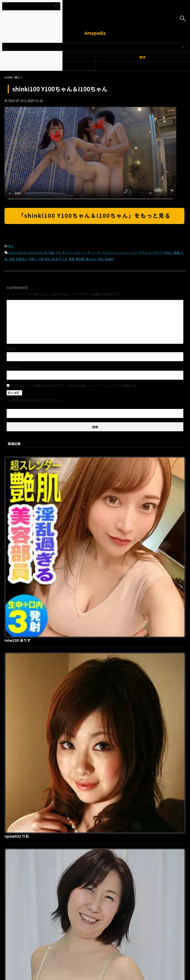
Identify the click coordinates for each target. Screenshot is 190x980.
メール (13, 367)
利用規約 (70, 844)
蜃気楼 (80, 259)
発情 (71, 259)
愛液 (55, 259)
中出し (168, 253)
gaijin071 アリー (87, 753)
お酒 (51, 253)
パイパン (112, 253)
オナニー (68, 253)
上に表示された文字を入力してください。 (35, 400)
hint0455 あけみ (87, 606)
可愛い (33, 259)
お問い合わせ (117, 844)
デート (91, 253)
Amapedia (95, 33)
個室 (177, 253)
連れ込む (91, 259)
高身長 (109, 259)
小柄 (41, 259)
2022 (12, 253)
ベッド (133, 253)
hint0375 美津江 (87, 679)
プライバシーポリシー (93, 844)
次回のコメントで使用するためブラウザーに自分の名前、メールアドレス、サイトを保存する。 (75, 386)
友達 (12, 259)
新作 (142, 57)
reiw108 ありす (86, 459)
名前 (11, 349)
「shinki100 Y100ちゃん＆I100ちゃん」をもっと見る (94, 215)
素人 (11, 246)
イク (58, 253)
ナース (101, 253)
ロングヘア (156, 253)
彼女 (48, 259)
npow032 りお (85, 533)
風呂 (101, 259)
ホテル (143, 253)
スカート (80, 253)
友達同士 (21, 259)
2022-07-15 (35, 253)
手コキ (63, 259)
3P (45, 253)
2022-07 (21, 253)
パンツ (123, 253)
